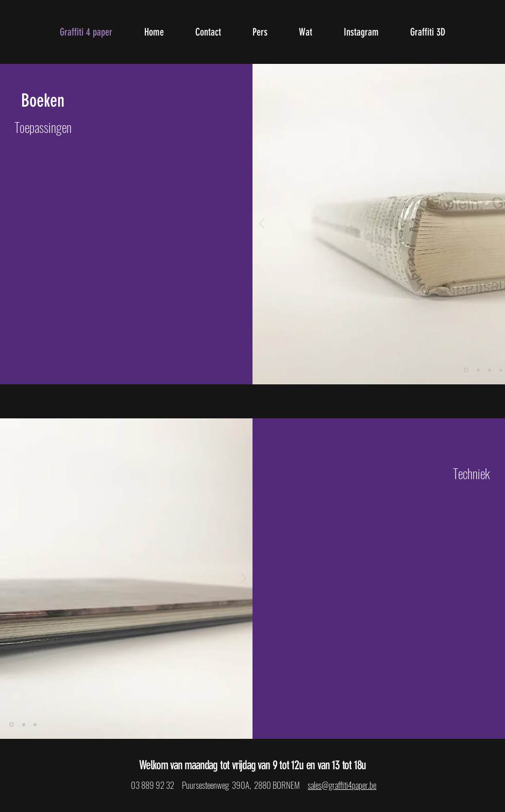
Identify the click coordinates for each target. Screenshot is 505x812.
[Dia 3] (490, 370)
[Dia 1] (466, 370)
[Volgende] (244, 579)
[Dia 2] (478, 370)
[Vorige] (262, 224)
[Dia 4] (501, 370)
